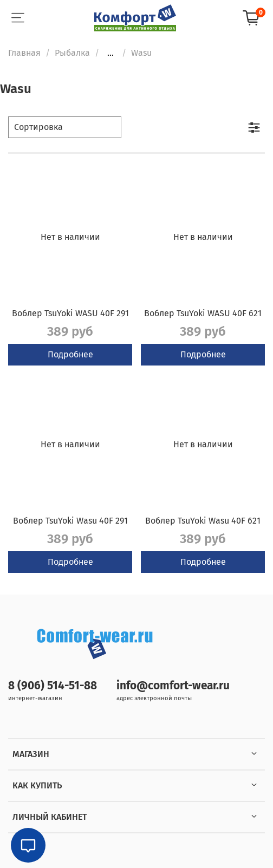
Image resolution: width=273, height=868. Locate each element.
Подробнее (70, 354)
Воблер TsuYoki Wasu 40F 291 (70, 521)
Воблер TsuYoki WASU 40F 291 (70, 313)
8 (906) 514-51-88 (53, 686)
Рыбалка (72, 53)
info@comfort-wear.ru (173, 686)
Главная (24, 53)
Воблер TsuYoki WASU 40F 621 (203, 313)
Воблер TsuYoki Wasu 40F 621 (203, 521)
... (110, 53)
